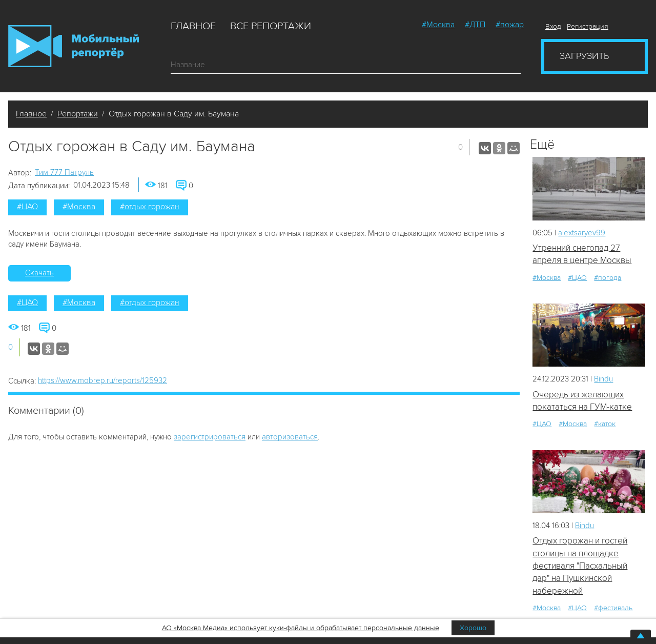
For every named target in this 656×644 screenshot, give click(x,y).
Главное (193, 26)
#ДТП (475, 25)
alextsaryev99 (582, 233)
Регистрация (588, 26)
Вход (553, 26)
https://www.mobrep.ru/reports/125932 (102, 380)
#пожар (510, 25)
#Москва (438, 25)
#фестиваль (613, 608)
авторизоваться (290, 437)
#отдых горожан (150, 207)
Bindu (603, 379)
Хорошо (473, 628)
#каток (605, 424)
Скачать (39, 273)
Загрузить (584, 56)
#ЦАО (27, 207)
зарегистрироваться (210, 437)
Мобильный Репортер (74, 46)
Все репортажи (271, 26)
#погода (608, 278)
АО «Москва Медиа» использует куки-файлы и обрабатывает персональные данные (301, 628)
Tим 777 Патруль (64, 172)
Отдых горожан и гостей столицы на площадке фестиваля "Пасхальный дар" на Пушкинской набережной (580, 566)
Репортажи (78, 114)
